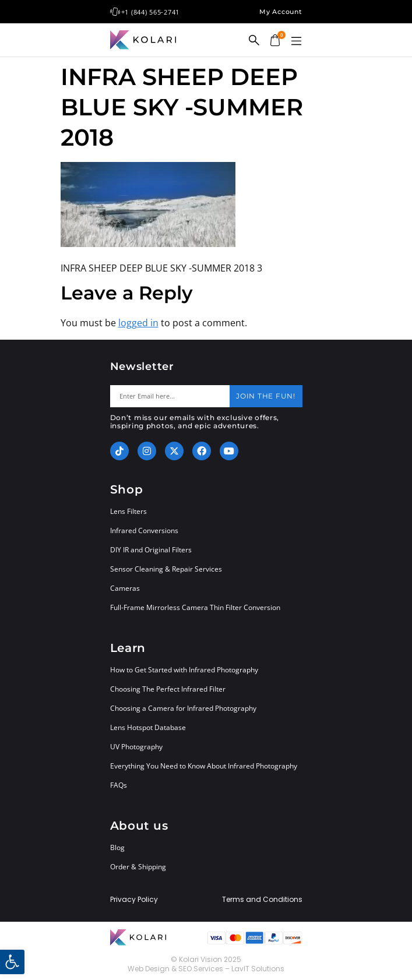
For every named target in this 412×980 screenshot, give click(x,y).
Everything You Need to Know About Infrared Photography (204, 766)
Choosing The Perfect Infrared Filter (168, 689)
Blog (117, 847)
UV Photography (136, 747)
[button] (297, 41)
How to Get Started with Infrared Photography (184, 670)
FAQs (119, 785)
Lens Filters (128, 511)
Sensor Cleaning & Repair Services (166, 569)
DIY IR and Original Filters (151, 550)
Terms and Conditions (262, 900)
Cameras (125, 588)
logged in (138, 323)
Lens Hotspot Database (148, 727)
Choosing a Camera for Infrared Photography (183, 708)
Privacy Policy (134, 900)
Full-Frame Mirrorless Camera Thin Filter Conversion (195, 607)
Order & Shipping (138, 867)
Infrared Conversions (144, 530)
